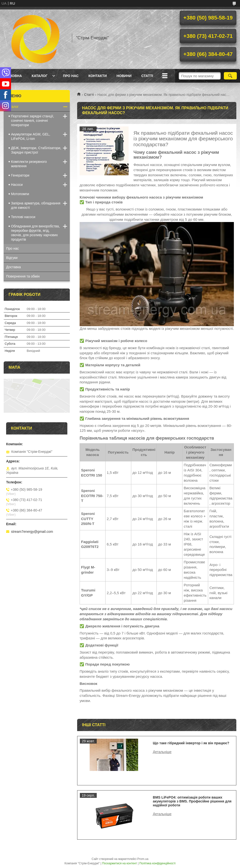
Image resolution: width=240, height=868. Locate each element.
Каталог (40, 76)
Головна (13, 76)
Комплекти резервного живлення (29, 164)
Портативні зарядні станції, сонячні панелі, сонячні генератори (32, 121)
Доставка (13, 267)
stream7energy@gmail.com (32, 532)
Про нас (71, 76)
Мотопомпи (20, 194)
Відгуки (12, 258)
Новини (124, 76)
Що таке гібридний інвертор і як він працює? (191, 743)
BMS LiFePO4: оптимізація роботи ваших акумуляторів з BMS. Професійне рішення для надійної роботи (192, 801)
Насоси (17, 185)
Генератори (20, 175)
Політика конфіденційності (157, 863)
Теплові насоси (23, 217)
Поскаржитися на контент (120, 863)
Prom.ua (143, 859)
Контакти (98, 76)
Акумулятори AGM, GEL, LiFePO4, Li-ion (31, 136)
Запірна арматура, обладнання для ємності (36, 205)
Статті (147, 76)
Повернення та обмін (23, 276)
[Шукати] (230, 76)
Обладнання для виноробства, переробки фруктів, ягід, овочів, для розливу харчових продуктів (35, 233)
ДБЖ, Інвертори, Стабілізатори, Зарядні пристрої (36, 150)
